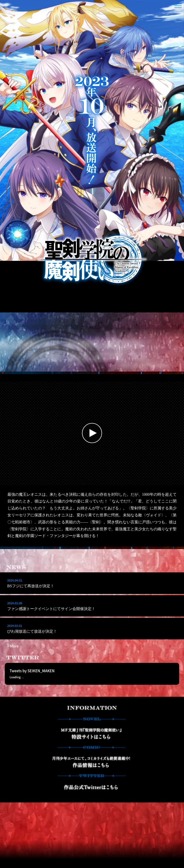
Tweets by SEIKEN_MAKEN (32, 681)
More (14, 646)
